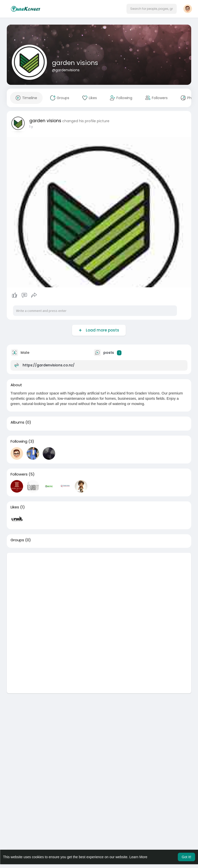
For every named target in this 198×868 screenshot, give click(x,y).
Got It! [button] (186, 857)
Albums (17, 422)
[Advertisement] (99, 588)
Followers (19, 474)
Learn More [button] (139, 857)
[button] (152, 9)
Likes (15, 507)
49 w (33, 127)
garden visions (75, 63)
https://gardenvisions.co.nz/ (49, 365)
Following (19, 441)
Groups (17, 540)
